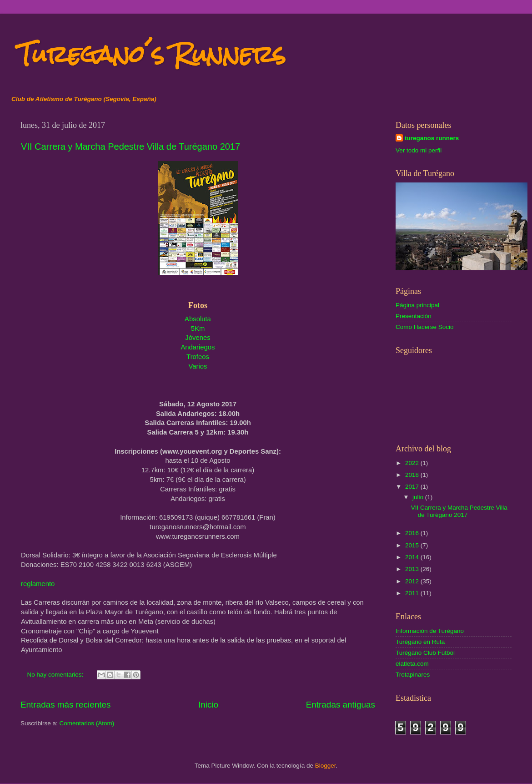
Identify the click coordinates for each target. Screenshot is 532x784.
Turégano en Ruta (420, 642)
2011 (413, 593)
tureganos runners (432, 138)
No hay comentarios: (56, 675)
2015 (413, 545)
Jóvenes (198, 338)
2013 (413, 569)
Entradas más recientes (65, 705)
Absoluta (198, 319)
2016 (413, 533)
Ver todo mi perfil (419, 150)
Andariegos (198, 347)
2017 (413, 487)
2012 (413, 581)
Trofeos (198, 357)
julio (419, 497)
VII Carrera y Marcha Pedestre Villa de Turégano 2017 (130, 147)
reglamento (38, 584)
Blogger (326, 766)
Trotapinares (413, 675)
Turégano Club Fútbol (425, 653)
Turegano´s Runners (152, 54)
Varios (198, 366)
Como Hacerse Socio (425, 327)
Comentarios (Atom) (87, 723)
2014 (413, 557)
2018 (413, 475)
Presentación (414, 316)
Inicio (208, 705)
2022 (413, 463)
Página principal (417, 305)
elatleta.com (412, 664)
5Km (198, 329)
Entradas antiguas (341, 705)
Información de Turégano (430, 631)
